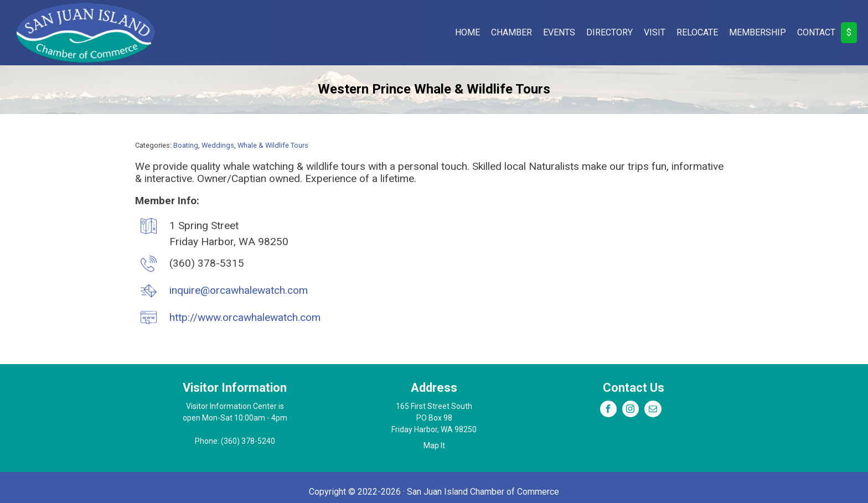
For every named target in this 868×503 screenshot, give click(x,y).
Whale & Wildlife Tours (273, 145)
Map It (434, 445)
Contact (816, 32)
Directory (609, 32)
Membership (758, 32)
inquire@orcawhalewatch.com (239, 290)
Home (467, 32)
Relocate (697, 32)
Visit (655, 32)
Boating (186, 145)
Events (559, 32)
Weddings (218, 145)
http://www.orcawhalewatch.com (245, 317)
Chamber (512, 32)
